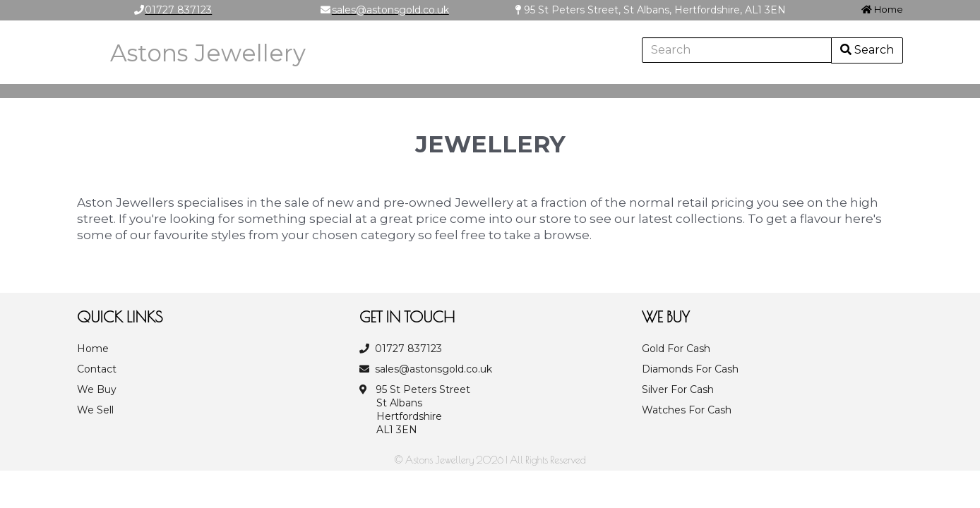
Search (867, 50)
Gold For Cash (676, 349)
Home (882, 9)
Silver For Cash (678, 389)
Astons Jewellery (208, 53)
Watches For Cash (687, 410)
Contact (97, 369)
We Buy (97, 389)
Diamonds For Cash (690, 369)
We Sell (95, 410)
